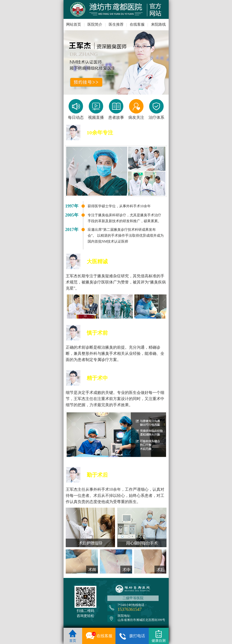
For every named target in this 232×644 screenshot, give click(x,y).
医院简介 (95, 24)
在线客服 (137, 24)
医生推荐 (116, 24)
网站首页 (74, 24)
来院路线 (158, 24)
